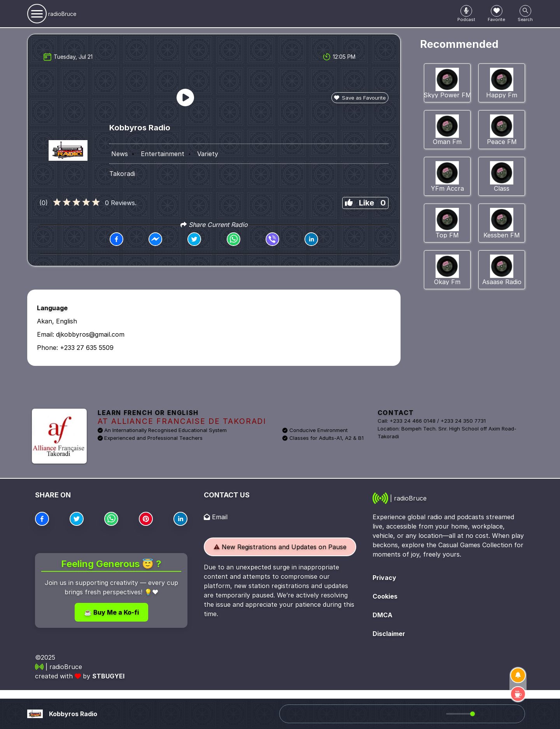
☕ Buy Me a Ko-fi (111, 612)
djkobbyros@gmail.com (90, 334)
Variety (208, 154)
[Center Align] (466, 11)
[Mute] (439, 714)
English (66, 321)
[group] (458, 714)
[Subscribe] (518, 675)
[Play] (425, 714)
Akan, (45, 321)
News (120, 154)
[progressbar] (459, 714)
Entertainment (163, 154)
